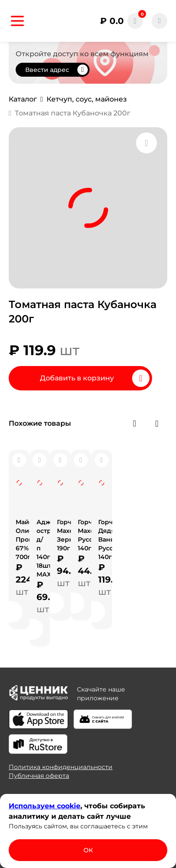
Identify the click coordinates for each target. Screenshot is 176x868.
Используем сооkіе (45, 806)
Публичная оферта (39, 776)
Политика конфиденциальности (61, 767)
